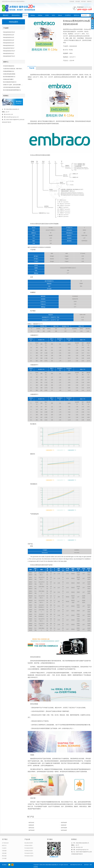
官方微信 (9, 865)
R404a (33, 15)
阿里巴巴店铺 (12, 865)
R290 (47, 15)
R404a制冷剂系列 (29, 853)
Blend (60, 15)
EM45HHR (64, 825)
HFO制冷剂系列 (28, 846)
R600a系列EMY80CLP (9, 48)
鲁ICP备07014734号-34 (76, 865)
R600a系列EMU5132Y (9, 46)
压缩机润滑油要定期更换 (9, 74)
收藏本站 (89, 1)
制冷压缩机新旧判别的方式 (10, 82)
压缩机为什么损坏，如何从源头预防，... (13, 85)
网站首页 (6, 15)
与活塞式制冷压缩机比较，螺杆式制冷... (13, 69)
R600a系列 (14, 22)
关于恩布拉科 (5, 843)
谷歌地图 (78, 1)
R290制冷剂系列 (29, 851)
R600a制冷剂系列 (29, 856)
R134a (25, 15)
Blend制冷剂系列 (29, 843)
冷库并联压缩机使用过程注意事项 (11, 87)
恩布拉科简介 (16, 15)
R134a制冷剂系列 (29, 848)
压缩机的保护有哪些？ (9, 79)
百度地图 (72, 1)
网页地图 (83, 1)
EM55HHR (31, 825)
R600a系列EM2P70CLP (9, 56)
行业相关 (4, 848)
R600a (40, 15)
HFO (53, 15)
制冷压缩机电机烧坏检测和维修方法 (12, 90)
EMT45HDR (64, 828)
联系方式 (77, 15)
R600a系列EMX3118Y (9, 35)
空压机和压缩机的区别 (9, 66)
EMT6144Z (31, 823)
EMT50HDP (64, 823)
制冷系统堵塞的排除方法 (9, 77)
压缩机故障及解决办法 (9, 71)
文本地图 (4, 858)
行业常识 (68, 15)
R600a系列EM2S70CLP (9, 32)
